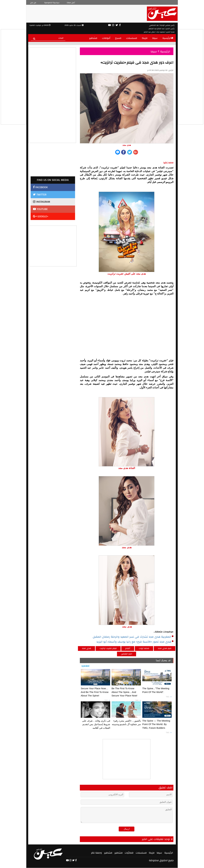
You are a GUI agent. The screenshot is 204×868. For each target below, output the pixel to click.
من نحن (33, 3)
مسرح (118, 38)
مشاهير (93, 38)
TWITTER (40, 195)
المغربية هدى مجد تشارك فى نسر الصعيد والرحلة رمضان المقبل (133, 637)
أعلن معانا (71, 3)
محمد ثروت (144, 648)
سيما (155, 38)
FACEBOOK (40, 187)
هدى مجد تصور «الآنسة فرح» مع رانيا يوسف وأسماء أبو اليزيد (135, 642)
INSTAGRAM (42, 202)
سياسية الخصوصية (52, 3)
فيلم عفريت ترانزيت (108, 648)
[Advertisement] (53, 246)
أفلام (128, 648)
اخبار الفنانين (127, 654)
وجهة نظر (96, 853)
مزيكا (145, 38)
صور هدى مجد (165, 648)
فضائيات (129, 853)
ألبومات (106, 38)
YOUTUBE (40, 209)
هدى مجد (86, 648)
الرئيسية (168, 38)
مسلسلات (132, 38)
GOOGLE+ (41, 216)
